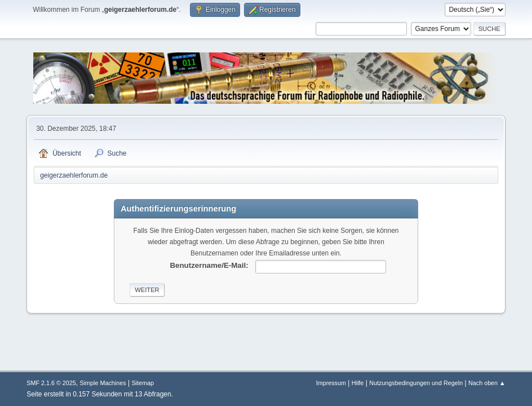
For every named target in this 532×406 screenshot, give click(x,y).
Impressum (331, 383)
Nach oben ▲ (487, 383)
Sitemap (143, 383)
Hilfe (358, 383)
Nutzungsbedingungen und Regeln (416, 383)
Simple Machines (103, 383)
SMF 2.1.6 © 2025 (51, 383)
